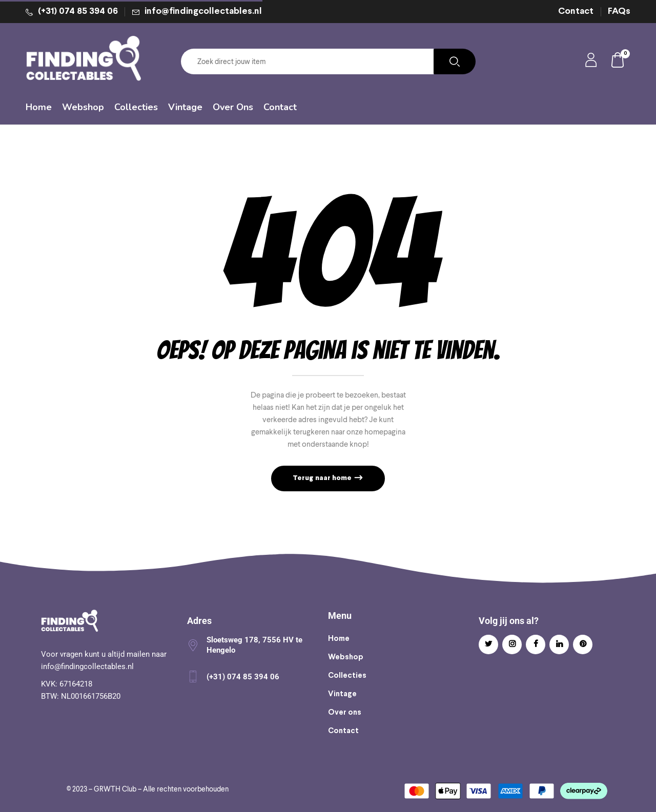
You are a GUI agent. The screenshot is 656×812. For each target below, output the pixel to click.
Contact (576, 12)
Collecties (347, 676)
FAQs (619, 12)
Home (339, 639)
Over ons (345, 713)
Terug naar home (323, 478)
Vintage (342, 694)
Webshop (346, 657)
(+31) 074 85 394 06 (78, 12)
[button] (618, 62)
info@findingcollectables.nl (203, 12)
